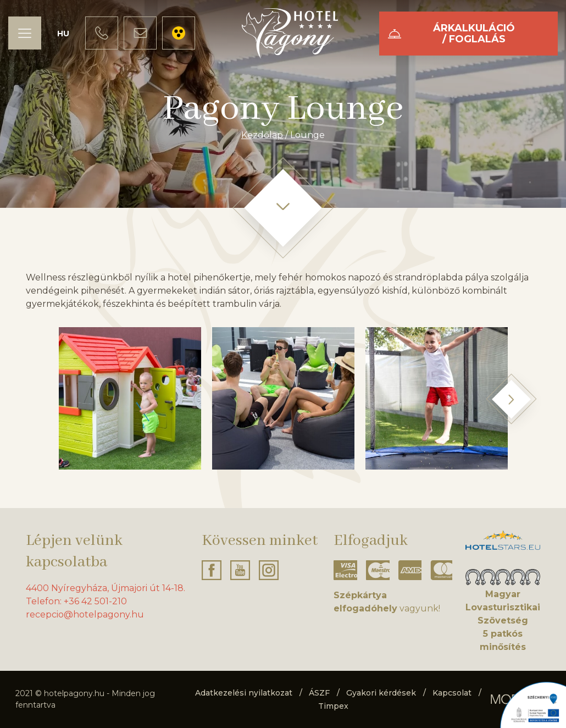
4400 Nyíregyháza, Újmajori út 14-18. (106, 588)
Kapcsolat (452, 693)
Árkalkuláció (474, 34)
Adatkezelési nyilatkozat (244, 693)
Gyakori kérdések (381, 693)
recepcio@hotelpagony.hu (85, 614)
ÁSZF (319, 693)
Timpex (333, 706)
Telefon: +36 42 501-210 (76, 601)
